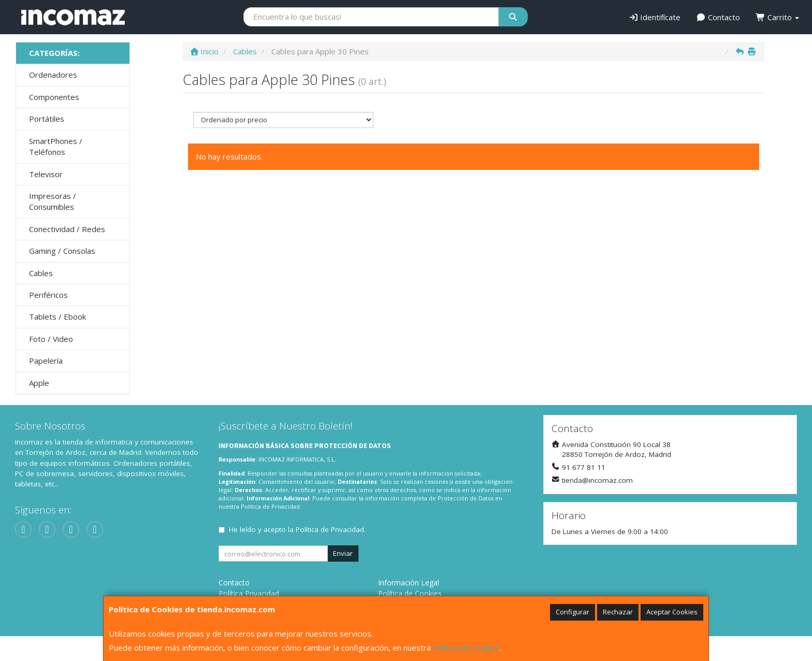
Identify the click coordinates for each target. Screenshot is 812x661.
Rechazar (618, 612)
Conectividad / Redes (67, 229)
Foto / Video (51, 339)
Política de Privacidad (270, 506)
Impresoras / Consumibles (53, 201)
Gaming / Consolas (62, 251)
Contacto (718, 17)
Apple (39, 383)
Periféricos (48, 295)
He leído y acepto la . (297, 529)
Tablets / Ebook (57, 317)
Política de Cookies (466, 648)
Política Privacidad (249, 593)
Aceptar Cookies (672, 612)
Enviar (343, 553)
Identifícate (655, 17)
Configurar (572, 612)
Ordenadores (53, 75)
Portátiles (47, 119)
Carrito (777, 17)
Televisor (46, 174)
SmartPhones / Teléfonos (56, 146)
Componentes (54, 97)
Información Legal (409, 583)
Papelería (46, 361)
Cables (41, 273)
